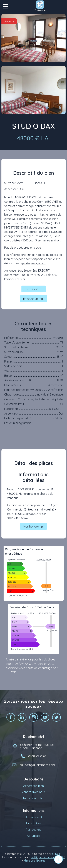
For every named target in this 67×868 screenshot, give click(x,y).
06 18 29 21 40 (34, 289)
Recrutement (34, 817)
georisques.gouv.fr (33, 263)
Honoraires (34, 823)
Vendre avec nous (34, 792)
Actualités (33, 836)
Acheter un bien (33, 786)
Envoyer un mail (34, 299)
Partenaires (33, 830)
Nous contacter (34, 798)
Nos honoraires (33, 526)
